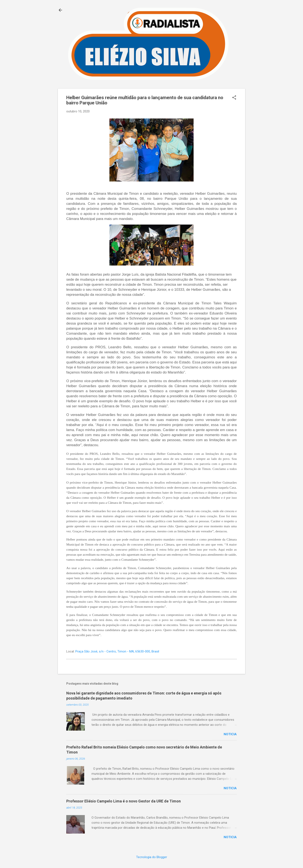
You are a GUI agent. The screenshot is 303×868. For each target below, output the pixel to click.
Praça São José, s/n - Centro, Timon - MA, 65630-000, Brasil (117, 651)
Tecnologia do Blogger (152, 857)
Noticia (230, 734)
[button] (234, 98)
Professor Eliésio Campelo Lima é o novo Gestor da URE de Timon (124, 801)
